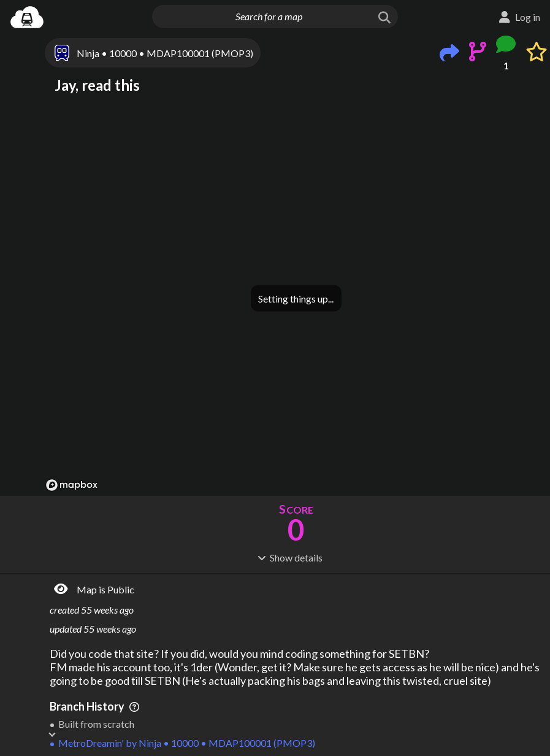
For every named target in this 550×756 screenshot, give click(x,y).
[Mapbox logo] (72, 485)
